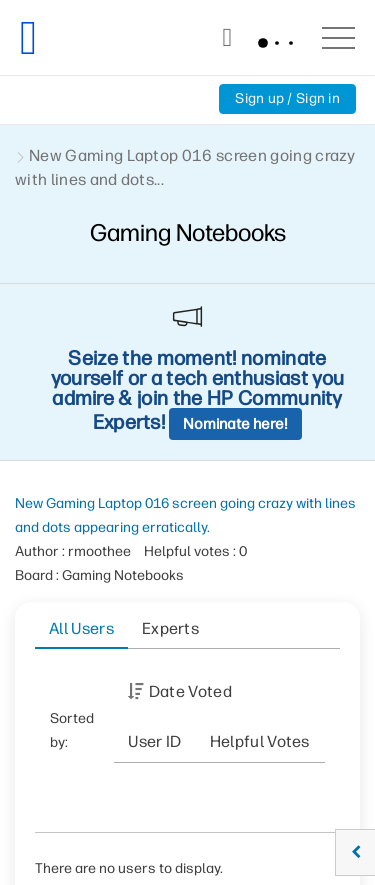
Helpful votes (260, 741)
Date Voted (190, 691)
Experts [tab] (170, 628)
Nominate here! (235, 424)
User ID (154, 741)
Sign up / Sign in (287, 98)
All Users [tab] (81, 628)
